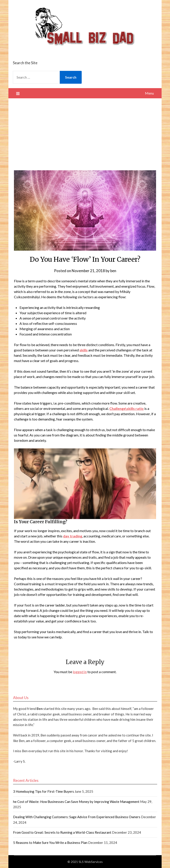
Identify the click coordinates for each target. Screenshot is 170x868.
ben (113, 271)
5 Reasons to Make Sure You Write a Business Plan (50, 843)
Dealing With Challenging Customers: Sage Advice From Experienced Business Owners (77, 817)
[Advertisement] (85, 132)
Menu (149, 93)
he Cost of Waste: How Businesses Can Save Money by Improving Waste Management (76, 802)
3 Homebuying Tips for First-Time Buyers (43, 791)
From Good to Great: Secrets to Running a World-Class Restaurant (62, 832)
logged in (80, 672)
